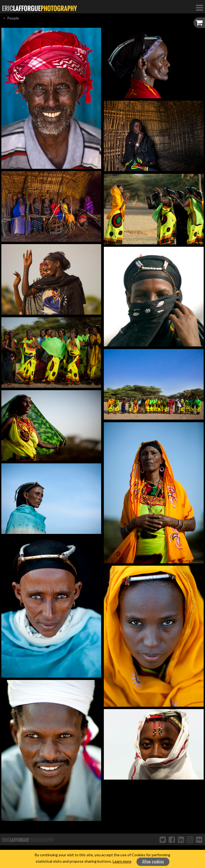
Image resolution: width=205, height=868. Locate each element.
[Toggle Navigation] (199, 7)
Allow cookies (153, 862)
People (13, 18)
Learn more (122, 861)
